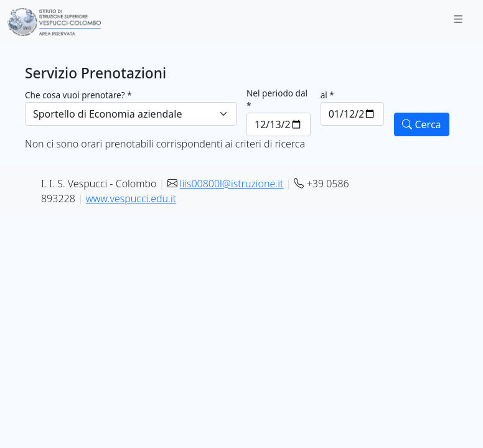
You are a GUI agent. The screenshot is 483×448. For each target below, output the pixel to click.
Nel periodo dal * (277, 99)
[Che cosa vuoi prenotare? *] (131, 114)
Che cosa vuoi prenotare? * (78, 95)
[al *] (353, 114)
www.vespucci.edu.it (131, 198)
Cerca (421, 124)
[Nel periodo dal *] (279, 124)
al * (327, 95)
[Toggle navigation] (458, 22)
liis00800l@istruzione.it (232, 184)
